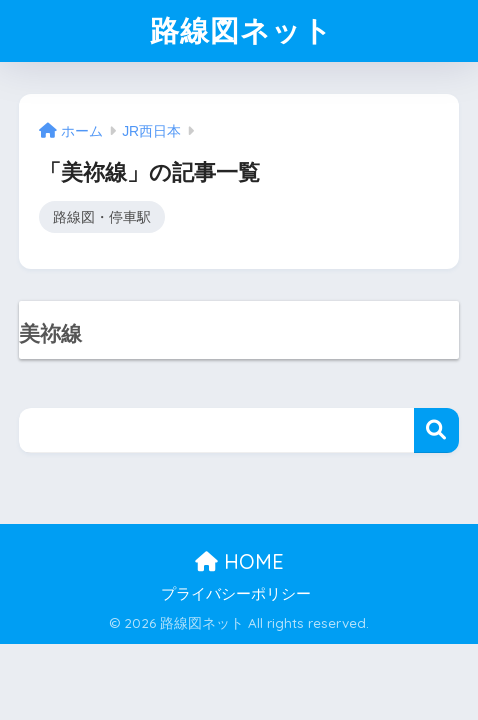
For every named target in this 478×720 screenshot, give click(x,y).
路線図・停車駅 (102, 217)
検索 (436, 430)
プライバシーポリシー (236, 594)
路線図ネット (241, 30)
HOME (239, 561)
